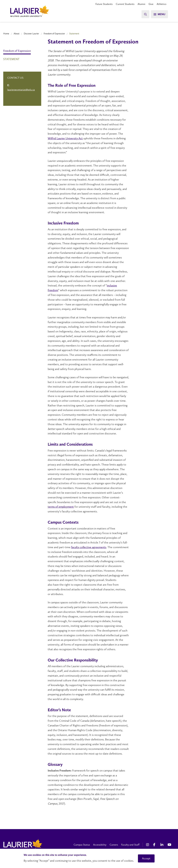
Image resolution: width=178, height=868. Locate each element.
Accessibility (100, 845)
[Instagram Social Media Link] (148, 845)
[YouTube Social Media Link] (170, 845)
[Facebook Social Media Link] (155, 845)
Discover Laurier (31, 34)
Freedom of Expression (54, 34)
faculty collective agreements (89, 547)
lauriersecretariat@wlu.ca (21, 90)
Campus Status (82, 845)
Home (6, 34)
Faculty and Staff (130, 845)
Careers (114, 845)
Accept (146, 858)
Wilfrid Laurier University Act (65, 138)
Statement (11, 59)
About (17, 34)
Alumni (141, 4)
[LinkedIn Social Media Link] (162, 845)
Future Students (104, 4)
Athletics (161, 4)
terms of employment (61, 507)
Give (151, 4)
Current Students (125, 4)
